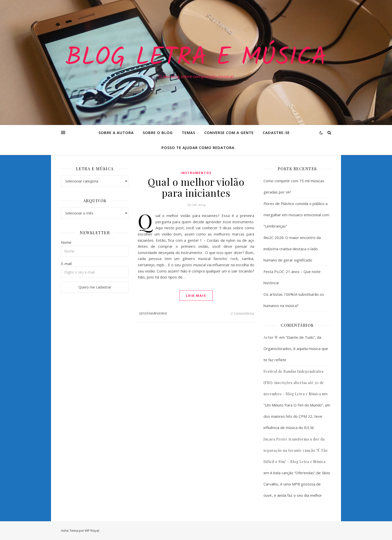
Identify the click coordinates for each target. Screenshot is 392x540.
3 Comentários (242, 313)
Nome (66, 242)
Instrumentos (196, 173)
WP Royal (92, 530)
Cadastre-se (276, 132)
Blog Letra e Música (196, 58)
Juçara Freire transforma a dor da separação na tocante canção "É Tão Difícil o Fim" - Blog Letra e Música (296, 450)
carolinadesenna (153, 313)
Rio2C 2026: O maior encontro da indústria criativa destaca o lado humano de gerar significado (292, 249)
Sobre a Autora (116, 132)
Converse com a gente (229, 132)
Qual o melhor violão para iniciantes (196, 187)
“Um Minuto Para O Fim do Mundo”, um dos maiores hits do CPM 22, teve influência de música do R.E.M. (297, 416)
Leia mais (196, 295)
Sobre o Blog (158, 132)
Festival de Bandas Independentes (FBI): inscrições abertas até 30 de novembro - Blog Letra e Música (294, 383)
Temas (188, 132)
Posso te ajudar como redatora (198, 147)
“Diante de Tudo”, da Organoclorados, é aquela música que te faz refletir (296, 348)
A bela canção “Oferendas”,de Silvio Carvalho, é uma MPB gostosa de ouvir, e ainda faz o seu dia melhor (297, 484)
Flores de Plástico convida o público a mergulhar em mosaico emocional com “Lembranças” (296, 215)
